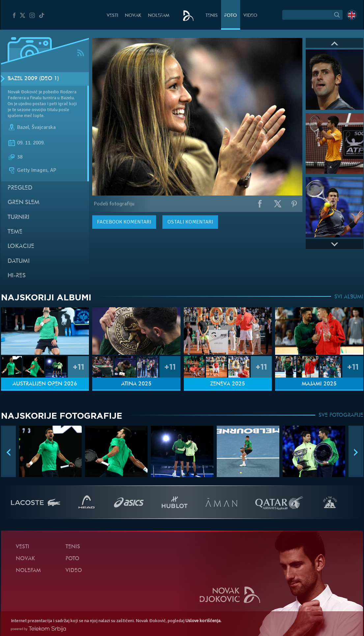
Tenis (212, 16)
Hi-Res (17, 276)
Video (250, 16)
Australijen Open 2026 (45, 384)
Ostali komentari (190, 222)
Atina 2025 (136, 384)
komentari (124, 222)
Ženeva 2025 (228, 384)
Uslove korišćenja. (203, 621)
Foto (231, 16)
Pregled (20, 188)
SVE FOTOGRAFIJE (341, 415)
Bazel (23, 127)
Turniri (18, 217)
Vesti (112, 16)
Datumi (19, 261)
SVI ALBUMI (349, 297)
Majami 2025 (319, 384)
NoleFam (159, 16)
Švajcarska (44, 127)
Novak (133, 16)
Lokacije (21, 246)
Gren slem (24, 203)
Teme (15, 232)
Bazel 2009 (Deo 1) (33, 79)
